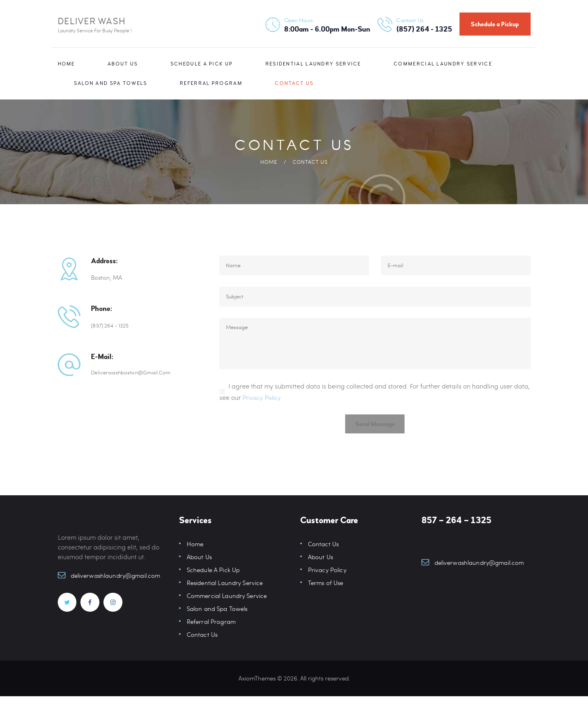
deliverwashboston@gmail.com (135, 373)
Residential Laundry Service (228, 598)
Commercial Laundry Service (229, 611)
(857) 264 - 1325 (113, 325)
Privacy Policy (263, 410)
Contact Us (203, 650)
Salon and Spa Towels (219, 624)
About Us (200, 572)
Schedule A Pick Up (215, 585)
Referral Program (213, 637)
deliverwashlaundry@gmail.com (119, 591)
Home (269, 162)
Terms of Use (327, 598)
